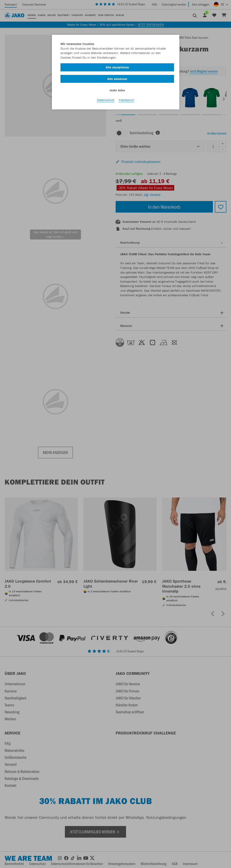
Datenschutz (106, 100)
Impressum (126, 100)
